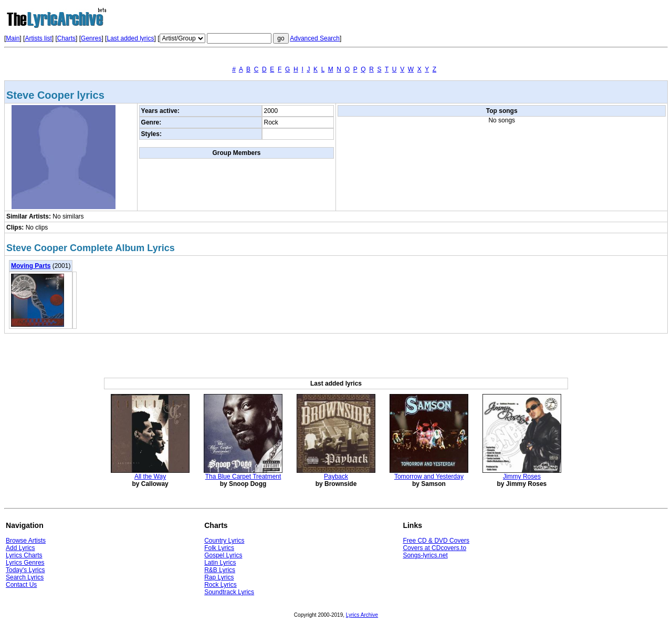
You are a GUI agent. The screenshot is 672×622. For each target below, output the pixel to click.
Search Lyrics (25, 577)
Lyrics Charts (24, 555)
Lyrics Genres (25, 563)
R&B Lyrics (220, 570)
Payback (336, 476)
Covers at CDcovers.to (434, 548)
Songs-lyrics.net (425, 555)
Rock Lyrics (220, 585)
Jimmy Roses (522, 476)
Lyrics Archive (362, 615)
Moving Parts (31, 266)
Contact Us (21, 585)
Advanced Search (315, 38)
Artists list (38, 38)
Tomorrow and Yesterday (429, 476)
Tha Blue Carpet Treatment (243, 476)
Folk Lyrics (219, 548)
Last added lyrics (130, 38)
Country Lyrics (224, 541)
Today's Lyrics (25, 570)
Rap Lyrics (219, 577)
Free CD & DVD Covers (436, 541)
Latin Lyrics (220, 563)
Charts (66, 38)
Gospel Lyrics (223, 555)
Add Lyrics (20, 548)
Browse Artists (26, 541)
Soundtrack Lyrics (229, 592)
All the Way (150, 476)
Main (13, 38)
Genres (91, 38)
